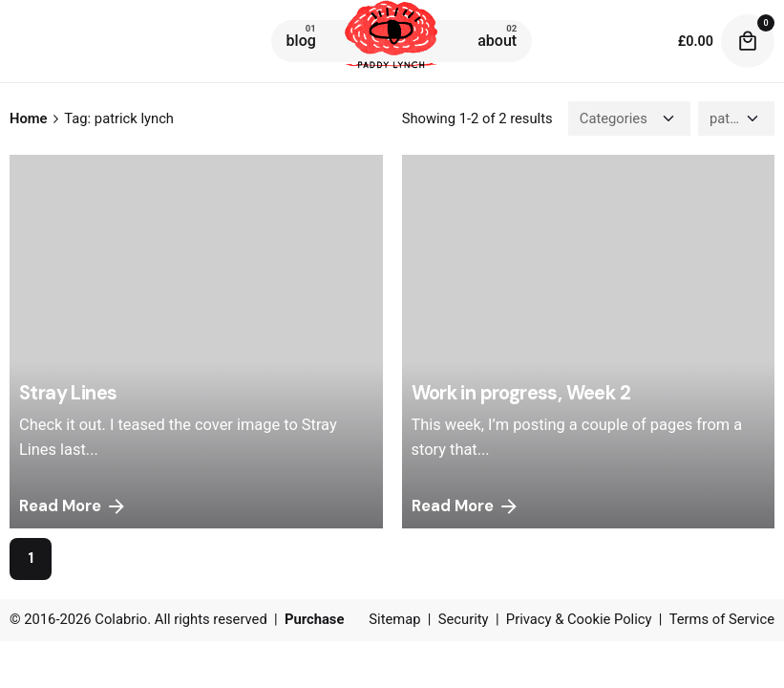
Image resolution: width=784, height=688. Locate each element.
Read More (74, 506)
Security (464, 619)
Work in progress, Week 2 (521, 393)
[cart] (748, 41)
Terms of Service (722, 619)
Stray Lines (68, 393)
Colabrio (121, 619)
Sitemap (394, 619)
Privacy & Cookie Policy (579, 619)
